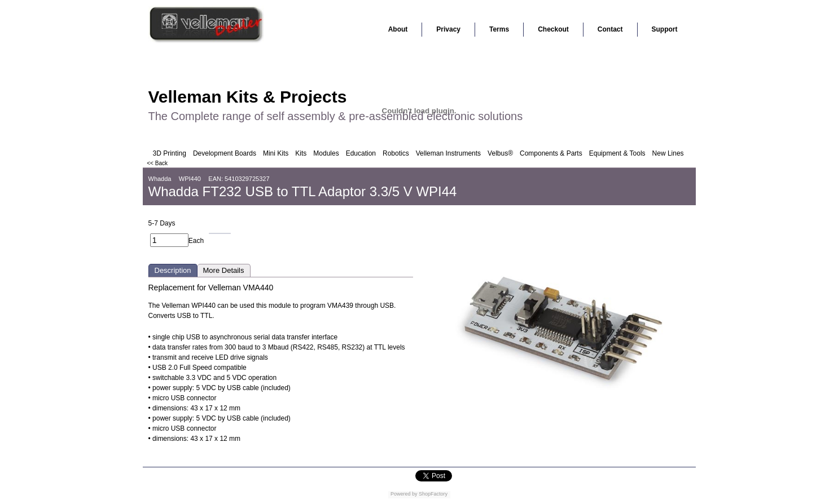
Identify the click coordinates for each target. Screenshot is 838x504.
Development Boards (225, 153)
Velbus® (500, 153)
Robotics (396, 153)
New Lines (668, 153)
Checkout (553, 29)
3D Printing (170, 153)
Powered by (404, 494)
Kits (301, 153)
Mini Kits (276, 153)
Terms (499, 29)
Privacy (448, 29)
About (398, 29)
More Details (224, 270)
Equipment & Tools (617, 153)
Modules (326, 153)
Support (665, 29)
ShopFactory (433, 494)
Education (361, 153)
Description (173, 270)
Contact (610, 29)
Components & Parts (551, 153)
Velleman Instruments (448, 153)
